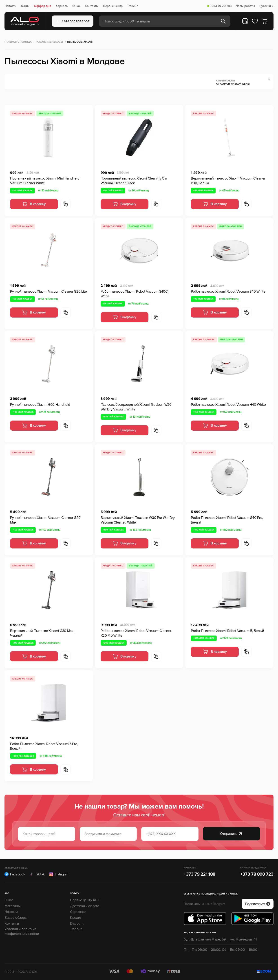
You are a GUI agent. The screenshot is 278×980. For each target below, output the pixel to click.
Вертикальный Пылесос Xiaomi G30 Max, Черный (42, 633)
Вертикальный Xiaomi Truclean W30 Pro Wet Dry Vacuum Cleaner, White (138, 520)
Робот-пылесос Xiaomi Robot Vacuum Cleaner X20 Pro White (136, 633)
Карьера (62, 6)
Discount (77, 923)
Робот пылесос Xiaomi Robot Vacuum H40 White (228, 405)
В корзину (34, 204)
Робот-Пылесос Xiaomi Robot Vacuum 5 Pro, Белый (44, 746)
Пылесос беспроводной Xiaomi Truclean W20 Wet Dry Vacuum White (136, 407)
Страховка (78, 912)
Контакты (92, 6)
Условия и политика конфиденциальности (22, 931)
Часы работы (245, 6)
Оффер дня (42, 6)
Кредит (76, 918)
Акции (25, 6)
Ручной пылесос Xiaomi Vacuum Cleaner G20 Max (45, 520)
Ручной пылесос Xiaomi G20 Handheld (40, 405)
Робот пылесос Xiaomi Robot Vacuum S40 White (228, 292)
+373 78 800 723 (257, 874)
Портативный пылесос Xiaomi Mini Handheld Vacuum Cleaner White (45, 181)
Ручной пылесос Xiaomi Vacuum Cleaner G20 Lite (49, 292)
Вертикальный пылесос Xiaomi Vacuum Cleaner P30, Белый (228, 181)
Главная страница (18, 42)
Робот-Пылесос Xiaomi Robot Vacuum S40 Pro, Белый (227, 520)
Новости (10, 6)
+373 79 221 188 (221, 6)
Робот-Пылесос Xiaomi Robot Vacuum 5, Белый (227, 631)
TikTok (37, 874)
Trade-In (133, 6)
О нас (76, 6)
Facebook (15, 874)
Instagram (59, 874)
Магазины (12, 906)
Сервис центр (113, 6)
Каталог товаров (73, 21)
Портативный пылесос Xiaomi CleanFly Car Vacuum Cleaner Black (134, 181)
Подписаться (258, 904)
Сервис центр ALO (85, 900)
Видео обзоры (16, 918)
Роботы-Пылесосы (49, 42)
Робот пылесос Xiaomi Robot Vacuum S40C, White (135, 294)
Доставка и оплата (85, 906)
